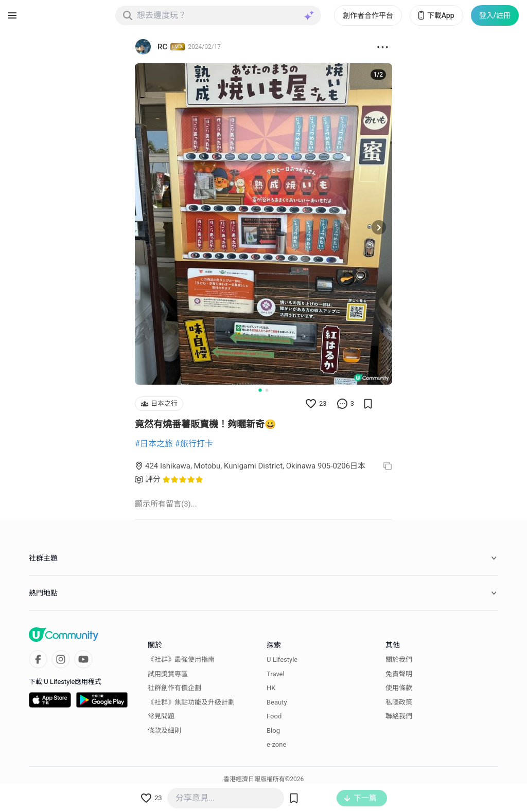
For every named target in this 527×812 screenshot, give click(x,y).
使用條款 (399, 688)
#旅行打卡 (194, 444)
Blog (273, 730)
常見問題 (161, 716)
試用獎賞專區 (168, 674)
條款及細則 (164, 730)
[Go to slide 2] (267, 390)
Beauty (277, 702)
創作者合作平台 (368, 15)
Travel (276, 674)
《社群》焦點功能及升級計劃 (191, 702)
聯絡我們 (399, 716)
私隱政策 (399, 702)
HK (271, 688)
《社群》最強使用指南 (181, 660)
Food (274, 716)
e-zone (276, 744)
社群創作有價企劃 (174, 688)
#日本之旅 (154, 444)
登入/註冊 (495, 15)
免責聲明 (399, 674)
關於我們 (399, 660)
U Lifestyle (282, 660)
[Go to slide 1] (260, 390)
